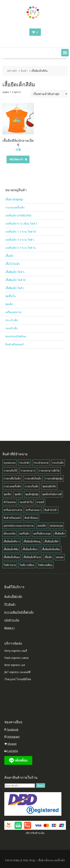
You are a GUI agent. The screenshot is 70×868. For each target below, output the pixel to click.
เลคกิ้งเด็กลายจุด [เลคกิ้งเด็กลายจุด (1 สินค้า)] (42, 534)
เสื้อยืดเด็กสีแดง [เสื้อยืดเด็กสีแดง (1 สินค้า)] (12, 557)
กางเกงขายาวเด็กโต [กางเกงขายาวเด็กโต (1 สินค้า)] (49, 471)
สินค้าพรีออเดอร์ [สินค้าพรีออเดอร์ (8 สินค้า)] (12, 518)
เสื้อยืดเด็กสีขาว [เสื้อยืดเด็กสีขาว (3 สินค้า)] (12, 541)
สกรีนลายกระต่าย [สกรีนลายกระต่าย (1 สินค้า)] (13, 510)
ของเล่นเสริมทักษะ (16, 336)
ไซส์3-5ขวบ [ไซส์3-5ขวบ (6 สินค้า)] (10, 565)
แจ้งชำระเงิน (12, 620)
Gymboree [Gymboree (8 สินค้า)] (10, 463)
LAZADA (13, 751)
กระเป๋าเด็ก (12, 320)
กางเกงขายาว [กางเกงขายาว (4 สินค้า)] (28, 471)
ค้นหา (41, 786)
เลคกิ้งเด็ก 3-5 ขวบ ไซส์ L (20, 240)
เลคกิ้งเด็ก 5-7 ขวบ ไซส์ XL (21, 248)
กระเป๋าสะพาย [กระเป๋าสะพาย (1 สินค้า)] (41, 463)
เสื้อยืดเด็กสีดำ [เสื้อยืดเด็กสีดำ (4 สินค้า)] (52, 541)
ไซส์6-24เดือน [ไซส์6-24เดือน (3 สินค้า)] (45, 565)
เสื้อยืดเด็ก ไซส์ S (15, 272)
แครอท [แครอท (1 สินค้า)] (60, 557)
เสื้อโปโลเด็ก (13, 264)
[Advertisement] (35, 388)
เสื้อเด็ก (9, 256)
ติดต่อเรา (10, 628)
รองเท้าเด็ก (11, 328)
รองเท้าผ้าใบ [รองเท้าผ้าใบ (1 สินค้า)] (26, 502)
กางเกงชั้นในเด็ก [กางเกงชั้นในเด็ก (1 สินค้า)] (12, 478)
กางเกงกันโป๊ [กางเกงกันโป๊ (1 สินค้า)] (10, 471)
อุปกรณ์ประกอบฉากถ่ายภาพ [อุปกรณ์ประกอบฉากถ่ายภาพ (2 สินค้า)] (19, 526)
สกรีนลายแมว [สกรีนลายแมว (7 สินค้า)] (33, 510)
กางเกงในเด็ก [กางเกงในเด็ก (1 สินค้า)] (32, 486)
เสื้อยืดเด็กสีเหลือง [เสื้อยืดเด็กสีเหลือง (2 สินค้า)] (51, 549)
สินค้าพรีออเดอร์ (14, 344)
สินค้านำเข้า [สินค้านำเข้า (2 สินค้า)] (51, 510)
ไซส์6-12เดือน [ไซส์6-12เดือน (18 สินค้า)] (27, 565)
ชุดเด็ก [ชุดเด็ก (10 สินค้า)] (18, 494)
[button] (65, 53)
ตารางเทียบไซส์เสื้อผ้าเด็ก (19, 612)
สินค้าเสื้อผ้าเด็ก (13, 596)
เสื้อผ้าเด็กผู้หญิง (14, 199)
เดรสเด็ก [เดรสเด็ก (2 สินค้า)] (42, 526)
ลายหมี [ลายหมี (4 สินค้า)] (40, 502)
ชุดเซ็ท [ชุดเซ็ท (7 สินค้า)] (7, 494)
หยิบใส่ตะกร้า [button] (16, 159)
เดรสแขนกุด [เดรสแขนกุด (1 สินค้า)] (56, 526)
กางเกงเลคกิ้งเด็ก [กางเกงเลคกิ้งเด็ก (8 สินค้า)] (12, 486)
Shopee (12, 744)
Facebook (13, 730)
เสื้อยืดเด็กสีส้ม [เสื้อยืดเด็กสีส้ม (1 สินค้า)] (11, 549)
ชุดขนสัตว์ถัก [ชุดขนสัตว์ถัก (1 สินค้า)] (49, 486)
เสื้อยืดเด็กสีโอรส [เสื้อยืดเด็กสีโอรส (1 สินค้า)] (32, 557)
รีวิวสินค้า (10, 604)
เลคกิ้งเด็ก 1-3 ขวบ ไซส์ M (20, 232)
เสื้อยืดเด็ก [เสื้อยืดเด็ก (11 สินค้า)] (60, 534)
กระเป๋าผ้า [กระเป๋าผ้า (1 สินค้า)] (25, 463)
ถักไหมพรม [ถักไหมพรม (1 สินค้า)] (10, 502)
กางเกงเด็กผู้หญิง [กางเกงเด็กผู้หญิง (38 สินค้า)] (54, 478)
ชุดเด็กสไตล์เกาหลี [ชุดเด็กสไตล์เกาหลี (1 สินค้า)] (52, 494)
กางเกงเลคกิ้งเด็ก (15, 207)
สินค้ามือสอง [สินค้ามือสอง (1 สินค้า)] (31, 518)
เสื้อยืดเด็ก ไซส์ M (15, 280)
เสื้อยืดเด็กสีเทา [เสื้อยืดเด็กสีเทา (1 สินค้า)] (30, 549)
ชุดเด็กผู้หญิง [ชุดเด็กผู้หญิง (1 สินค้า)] (32, 494)
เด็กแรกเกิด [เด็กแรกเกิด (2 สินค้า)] (9, 534)
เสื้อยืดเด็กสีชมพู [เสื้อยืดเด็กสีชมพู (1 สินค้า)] (32, 541)
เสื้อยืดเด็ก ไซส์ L (15, 288)
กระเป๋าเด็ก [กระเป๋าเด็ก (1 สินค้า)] (58, 463)
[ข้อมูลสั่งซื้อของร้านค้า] (49, 94)
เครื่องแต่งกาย (13, 312)
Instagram (13, 737)
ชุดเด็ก (9, 304)
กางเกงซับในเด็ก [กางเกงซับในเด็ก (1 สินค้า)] (33, 478)
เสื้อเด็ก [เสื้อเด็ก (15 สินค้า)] (48, 557)
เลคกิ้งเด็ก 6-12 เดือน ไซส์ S (21, 224)
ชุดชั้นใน (10, 296)
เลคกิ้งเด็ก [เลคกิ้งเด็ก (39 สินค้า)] (24, 534)
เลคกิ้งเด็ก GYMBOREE (18, 215)
